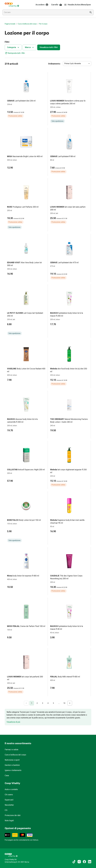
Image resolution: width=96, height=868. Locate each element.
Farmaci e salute (12, 750)
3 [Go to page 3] (43, 703)
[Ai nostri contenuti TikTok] (74, 862)
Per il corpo (43, 24)
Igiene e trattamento (13, 770)
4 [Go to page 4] (48, 703)
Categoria (13, 47)
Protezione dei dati (13, 815)
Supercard (9, 800)
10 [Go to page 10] (64, 703)
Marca (30, 47)
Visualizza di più (13, 722)
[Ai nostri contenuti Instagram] (79, 862)
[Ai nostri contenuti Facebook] (84, 862)
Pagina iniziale (10, 24)
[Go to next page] (70, 703)
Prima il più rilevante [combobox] (73, 63)
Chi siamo (9, 795)
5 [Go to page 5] (53, 703)
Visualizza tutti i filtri (49, 47)
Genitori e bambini (12, 765)
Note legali (9, 821)
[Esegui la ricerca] (91, 12)
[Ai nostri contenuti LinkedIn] (90, 862)
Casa (7, 775)
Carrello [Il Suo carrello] (57, 5)
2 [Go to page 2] (37, 703)
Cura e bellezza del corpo (27, 24)
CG (6, 810)
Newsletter (9, 805)
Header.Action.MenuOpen (77, 5)
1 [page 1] (32, 703)
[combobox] (45, 12)
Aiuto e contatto (11, 789)
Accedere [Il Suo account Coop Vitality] (42, 5)
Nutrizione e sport (12, 760)
